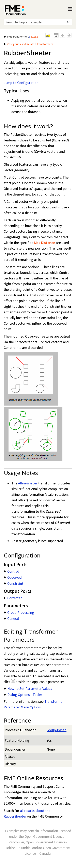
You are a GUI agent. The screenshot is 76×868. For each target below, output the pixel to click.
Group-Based (57, 730)
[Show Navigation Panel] (70, 9)
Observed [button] (13, 577)
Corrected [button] (13, 598)
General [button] (11, 619)
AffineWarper (28, 483)
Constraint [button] (14, 583)
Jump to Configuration (21, 83)
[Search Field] (38, 22)
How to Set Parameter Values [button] (28, 689)
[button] (69, 22)
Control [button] (11, 571)
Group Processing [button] (19, 612)
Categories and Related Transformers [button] (29, 44)
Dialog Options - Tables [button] (23, 695)
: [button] (21, 37)
